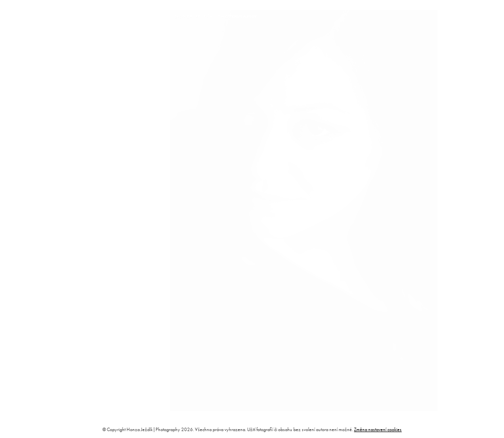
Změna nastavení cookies (378, 429)
